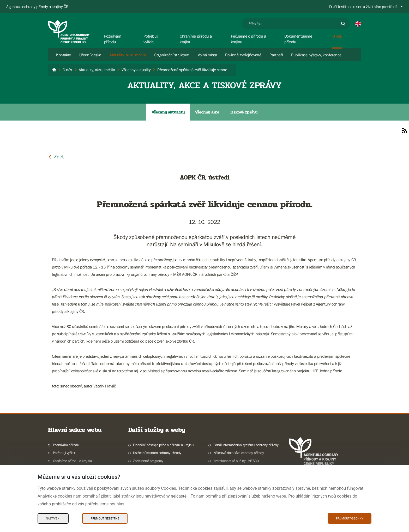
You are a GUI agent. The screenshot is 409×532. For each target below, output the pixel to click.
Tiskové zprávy (244, 112)
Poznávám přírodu (66, 445)
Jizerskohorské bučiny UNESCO (236, 461)
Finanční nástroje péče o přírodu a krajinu (163, 445)
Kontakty (64, 55)
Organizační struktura (172, 55)
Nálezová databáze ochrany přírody (239, 453)
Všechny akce (207, 112)
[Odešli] (343, 24)
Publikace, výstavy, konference (316, 55)
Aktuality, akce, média (128, 55)
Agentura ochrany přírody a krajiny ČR (37, 7)
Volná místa (207, 55)
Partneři (276, 55)
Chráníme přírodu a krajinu (73, 461)
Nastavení (53, 518)
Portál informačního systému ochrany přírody (246, 445)
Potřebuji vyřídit (64, 453)
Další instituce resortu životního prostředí (363, 7)
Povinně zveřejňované (243, 55)
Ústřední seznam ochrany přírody (157, 453)
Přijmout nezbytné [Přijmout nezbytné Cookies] (105, 518)
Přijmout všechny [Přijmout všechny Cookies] (350, 518)
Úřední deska (90, 55)
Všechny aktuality (168, 112)
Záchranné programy (148, 461)
